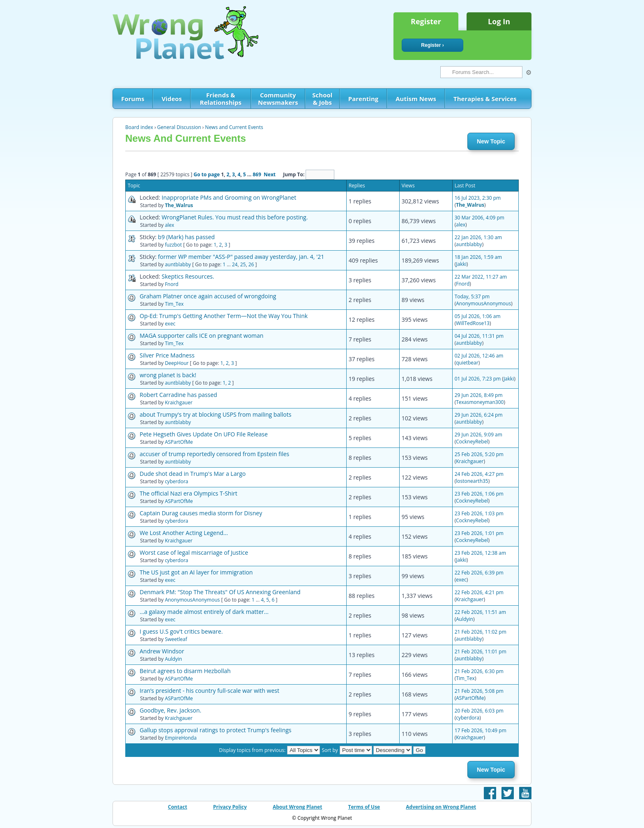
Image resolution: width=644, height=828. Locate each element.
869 (257, 174)
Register (426, 21)
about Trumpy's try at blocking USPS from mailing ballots (215, 414)
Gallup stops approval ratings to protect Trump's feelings (216, 730)
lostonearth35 (472, 481)
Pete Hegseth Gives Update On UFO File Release (204, 434)
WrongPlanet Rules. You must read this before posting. (235, 217)
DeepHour (177, 363)
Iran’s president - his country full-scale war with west (209, 691)
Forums (133, 99)
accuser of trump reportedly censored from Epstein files (214, 454)
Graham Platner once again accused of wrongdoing (208, 296)
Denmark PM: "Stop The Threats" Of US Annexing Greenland (220, 592)
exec (170, 324)
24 (235, 264)
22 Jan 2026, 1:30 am (478, 237)
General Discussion (179, 127)
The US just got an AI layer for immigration (196, 572)
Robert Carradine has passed (178, 395)
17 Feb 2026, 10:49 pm (481, 730)
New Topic (491, 141)
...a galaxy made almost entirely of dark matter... (204, 612)
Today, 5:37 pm (472, 296)
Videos (171, 99)
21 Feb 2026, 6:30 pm (479, 671)
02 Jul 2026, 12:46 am (479, 356)
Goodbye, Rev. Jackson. (170, 710)
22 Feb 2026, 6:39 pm (479, 573)
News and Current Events (234, 127)
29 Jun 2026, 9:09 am (478, 435)
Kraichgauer (178, 402)
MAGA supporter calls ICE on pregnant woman (201, 336)
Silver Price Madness (167, 355)
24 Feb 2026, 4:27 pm (479, 474)
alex (169, 225)
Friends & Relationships (221, 99)
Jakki (461, 264)
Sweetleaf (176, 639)
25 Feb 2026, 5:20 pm (479, 454)
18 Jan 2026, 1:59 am (478, 257)
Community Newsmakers (278, 99)
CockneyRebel (472, 442)
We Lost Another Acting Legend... (184, 533)
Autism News (416, 99)
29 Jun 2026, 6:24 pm (479, 415)
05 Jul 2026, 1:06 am (478, 316)
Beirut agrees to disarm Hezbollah (185, 671)
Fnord (171, 284)
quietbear (467, 363)
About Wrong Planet (297, 807)
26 (251, 264)
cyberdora (176, 481)
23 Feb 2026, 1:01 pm (479, 533)
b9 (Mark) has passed (186, 237)
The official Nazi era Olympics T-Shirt (189, 493)
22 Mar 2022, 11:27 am (481, 277)
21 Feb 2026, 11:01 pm (481, 652)
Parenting (363, 99)
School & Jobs (322, 99)
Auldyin (465, 619)
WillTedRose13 (473, 323)
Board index (139, 127)
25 (243, 264)
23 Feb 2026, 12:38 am (480, 553)
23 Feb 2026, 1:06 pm (479, 494)
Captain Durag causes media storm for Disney (201, 513)
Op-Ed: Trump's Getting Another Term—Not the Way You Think (224, 316)
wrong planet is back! (168, 375)
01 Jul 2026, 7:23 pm (478, 379)
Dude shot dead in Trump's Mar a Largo (193, 474)
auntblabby (469, 244)
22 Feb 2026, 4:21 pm (479, 592)
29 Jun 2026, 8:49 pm (479, 395)
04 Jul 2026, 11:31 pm (479, 336)
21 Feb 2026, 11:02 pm (481, 632)
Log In (499, 21)
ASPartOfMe (179, 442)
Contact (178, 807)
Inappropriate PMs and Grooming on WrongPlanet (229, 197)
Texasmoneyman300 (480, 402)
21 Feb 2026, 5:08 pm (479, 691)
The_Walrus (179, 205)
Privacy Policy (230, 807)
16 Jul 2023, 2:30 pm (478, 198)
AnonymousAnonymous (483, 303)
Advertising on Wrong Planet (441, 807)
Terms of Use (364, 807)
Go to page (207, 174)
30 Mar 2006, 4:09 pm (480, 218)
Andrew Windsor (162, 651)
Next (270, 174)
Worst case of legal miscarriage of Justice (194, 552)
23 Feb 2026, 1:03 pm (479, 513)
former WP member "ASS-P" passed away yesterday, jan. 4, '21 (241, 257)
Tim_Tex (174, 304)
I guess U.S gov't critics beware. (181, 631)
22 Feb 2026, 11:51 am (480, 612)
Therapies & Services (485, 99)
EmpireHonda (181, 738)
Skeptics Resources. (188, 276)
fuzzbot (173, 245)
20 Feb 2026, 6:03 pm (479, 711)
